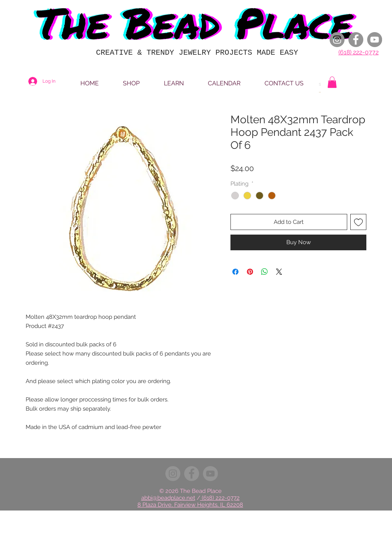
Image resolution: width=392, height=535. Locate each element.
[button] (332, 82)
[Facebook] (356, 40)
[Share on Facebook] (235, 272)
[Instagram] (337, 40)
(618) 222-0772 (359, 52)
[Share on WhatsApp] (265, 272)
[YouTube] (375, 40)
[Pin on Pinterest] (250, 272)
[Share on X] (279, 272)
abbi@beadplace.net (168, 498)
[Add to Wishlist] (359, 222)
